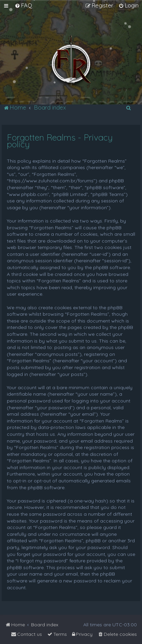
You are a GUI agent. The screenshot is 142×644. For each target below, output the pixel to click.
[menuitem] (23, 5)
